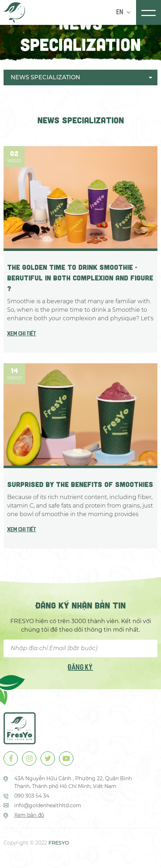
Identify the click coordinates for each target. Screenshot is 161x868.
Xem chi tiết (22, 334)
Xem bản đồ (29, 815)
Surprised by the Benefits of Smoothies (80, 484)
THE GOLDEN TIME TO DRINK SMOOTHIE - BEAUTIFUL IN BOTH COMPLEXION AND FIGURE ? (80, 278)
